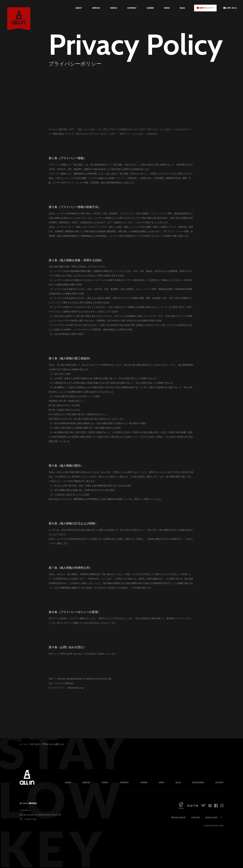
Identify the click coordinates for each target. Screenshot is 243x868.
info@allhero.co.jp (65, 688)
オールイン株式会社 (30, 744)
